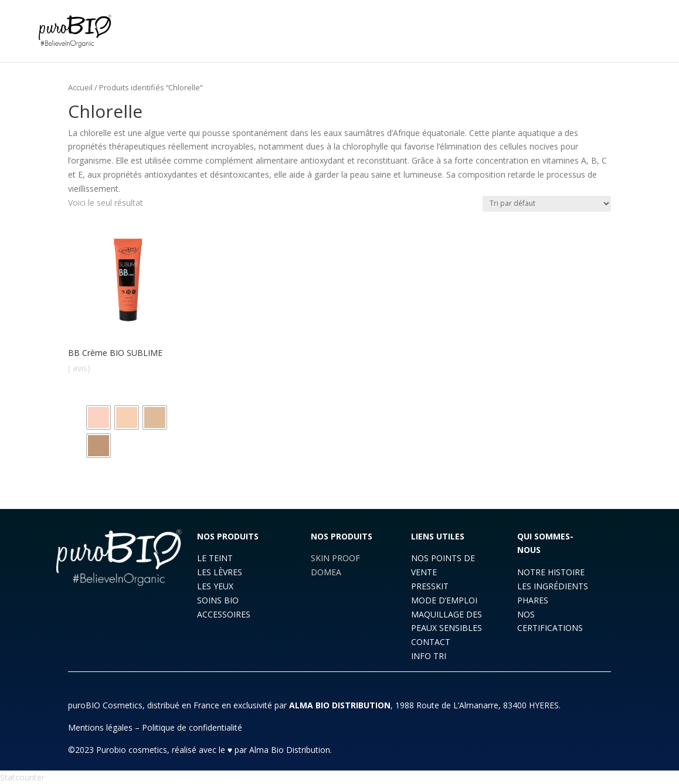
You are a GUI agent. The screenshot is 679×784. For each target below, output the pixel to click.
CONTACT (431, 642)
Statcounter (22, 777)
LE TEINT (215, 558)
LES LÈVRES (220, 572)
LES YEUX (215, 586)
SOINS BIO (218, 600)
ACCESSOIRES (224, 614)
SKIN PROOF (335, 558)
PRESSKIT (430, 586)
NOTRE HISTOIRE (551, 572)
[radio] (99, 418)
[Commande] (547, 204)
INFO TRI (429, 656)
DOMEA (326, 572)
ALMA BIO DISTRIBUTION (340, 705)
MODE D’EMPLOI (444, 600)
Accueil (80, 87)
